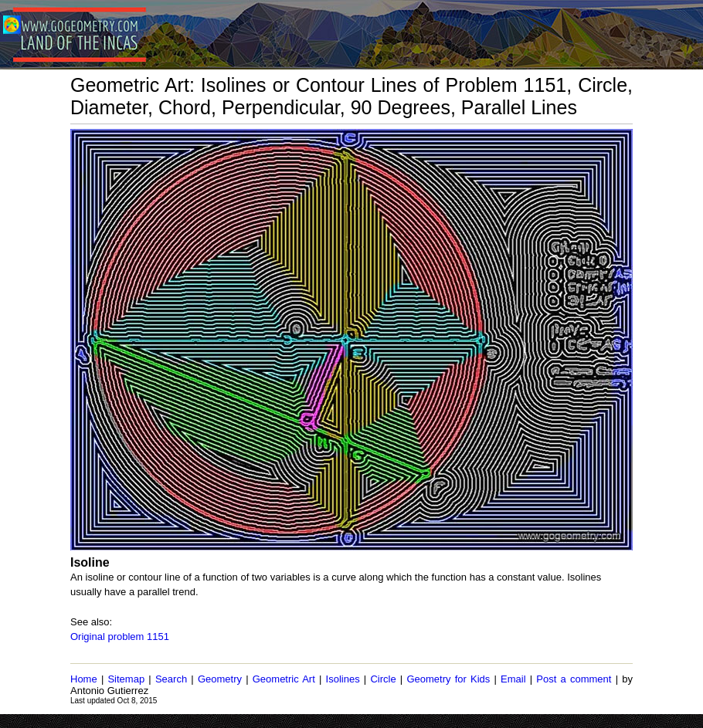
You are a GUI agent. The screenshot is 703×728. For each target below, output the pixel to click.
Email (513, 679)
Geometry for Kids (448, 679)
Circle (383, 679)
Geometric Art (284, 679)
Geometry (220, 679)
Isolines (343, 679)
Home (84, 679)
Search (171, 679)
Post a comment (574, 679)
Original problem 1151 (120, 637)
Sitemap (126, 679)
